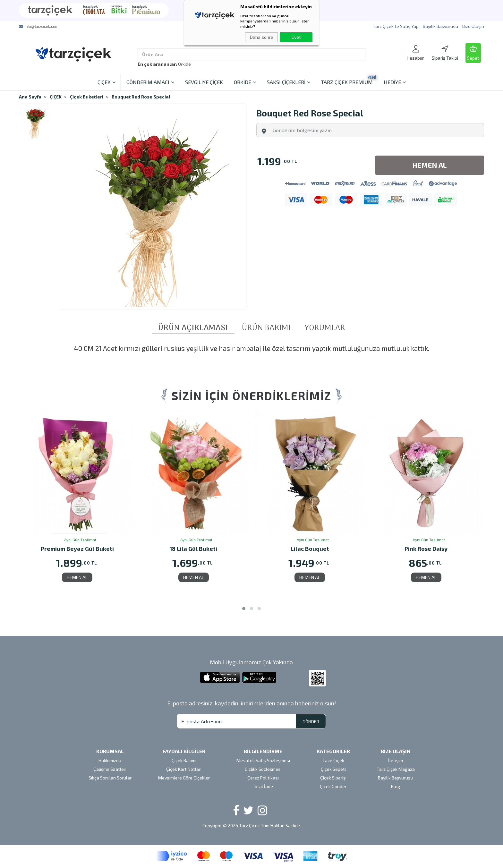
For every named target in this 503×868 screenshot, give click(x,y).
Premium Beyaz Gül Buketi (77, 549)
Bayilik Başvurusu (440, 26)
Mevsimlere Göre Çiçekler (184, 778)
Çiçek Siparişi (333, 778)
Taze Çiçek (333, 760)
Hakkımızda (110, 760)
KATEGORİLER (333, 751)
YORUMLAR (325, 328)
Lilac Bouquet (310, 549)
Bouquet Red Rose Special (141, 97)
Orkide (184, 64)
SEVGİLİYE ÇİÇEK (204, 82)
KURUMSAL (110, 751)
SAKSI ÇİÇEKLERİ (289, 82)
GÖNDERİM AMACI (150, 82)
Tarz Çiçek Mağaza (396, 769)
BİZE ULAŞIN (396, 751)
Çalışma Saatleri (110, 769)
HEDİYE (395, 82)
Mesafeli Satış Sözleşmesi (263, 760)
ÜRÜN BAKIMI (266, 328)
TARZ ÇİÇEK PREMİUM (349, 80)
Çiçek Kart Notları (184, 769)
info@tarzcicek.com (42, 27)
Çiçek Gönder (333, 786)
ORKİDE (245, 82)
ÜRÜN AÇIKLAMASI (193, 328)
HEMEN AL (77, 577)
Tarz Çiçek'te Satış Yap (396, 26)
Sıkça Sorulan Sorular (110, 778)
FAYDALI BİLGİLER (184, 751)
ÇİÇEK (107, 82)
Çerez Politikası (263, 778)
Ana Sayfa (30, 97)
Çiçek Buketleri (87, 97)
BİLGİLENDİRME (263, 751)
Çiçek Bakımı (184, 760)
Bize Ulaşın (473, 26)
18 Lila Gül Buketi (193, 549)
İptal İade (263, 786)
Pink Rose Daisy (426, 549)
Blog (396, 786)
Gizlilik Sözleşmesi (263, 769)
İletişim (396, 760)
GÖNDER (311, 722)
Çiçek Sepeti (333, 769)
